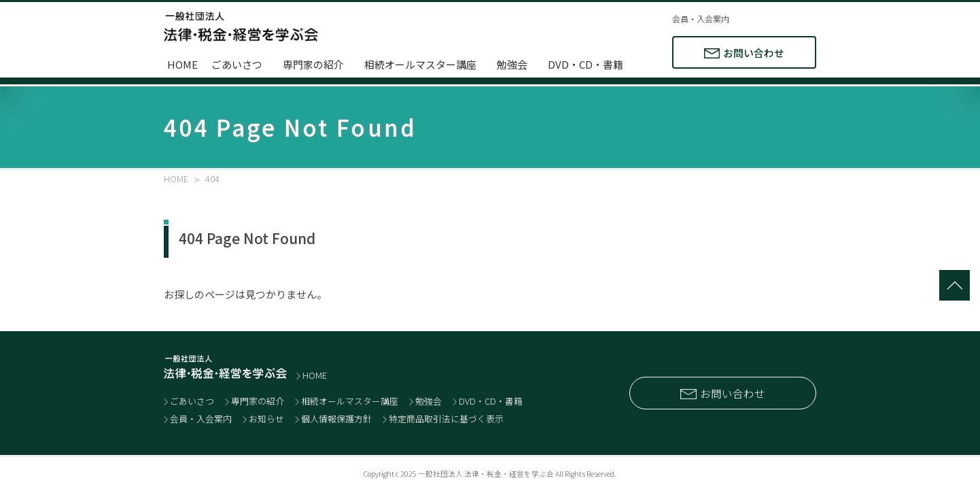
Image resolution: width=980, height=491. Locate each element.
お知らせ (266, 419)
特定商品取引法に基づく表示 (446, 419)
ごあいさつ (237, 64)
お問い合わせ (754, 53)
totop (955, 285)
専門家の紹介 (313, 64)
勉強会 (512, 64)
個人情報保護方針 (336, 419)
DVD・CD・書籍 (585, 64)
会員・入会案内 (701, 19)
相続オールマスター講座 (420, 64)
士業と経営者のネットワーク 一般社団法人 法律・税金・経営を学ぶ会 (241, 27)
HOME (182, 64)
